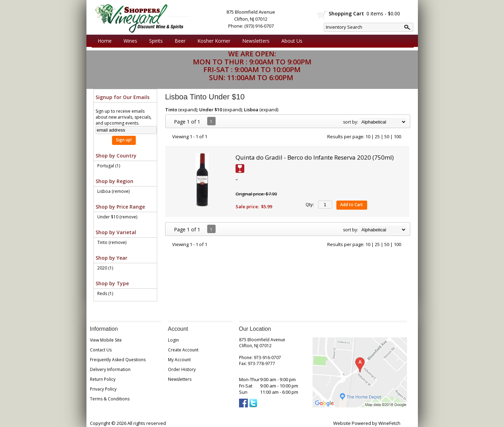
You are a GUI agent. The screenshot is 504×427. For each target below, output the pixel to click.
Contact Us (101, 350)
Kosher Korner (212, 41)
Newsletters (256, 41)
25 (377, 136)
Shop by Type (112, 283)
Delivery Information (110, 369)
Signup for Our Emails (122, 97)
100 (397, 136)
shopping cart (322, 14)
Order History (182, 369)
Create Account (183, 350)
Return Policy (103, 379)
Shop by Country (116, 156)
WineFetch (389, 423)
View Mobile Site (106, 340)
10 (368, 136)
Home (105, 41)
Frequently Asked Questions (118, 360)
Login (173, 340)
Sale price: (247, 206)
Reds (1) (105, 293)
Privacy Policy (103, 389)
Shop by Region (114, 181)
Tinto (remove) (112, 242)
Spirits (154, 41)
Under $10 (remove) (117, 217)
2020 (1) (105, 268)
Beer (178, 41)
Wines (129, 41)
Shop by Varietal (116, 232)
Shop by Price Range (120, 207)
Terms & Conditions (110, 399)
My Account (179, 360)
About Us (290, 41)
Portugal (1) (109, 166)
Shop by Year (111, 258)
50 (387, 136)
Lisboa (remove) (113, 191)
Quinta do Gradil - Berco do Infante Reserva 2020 (315, 157)
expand (188, 110)
